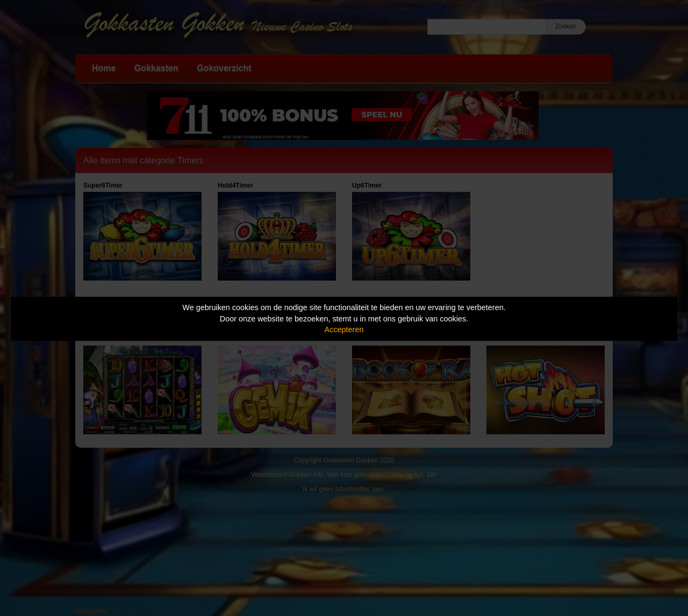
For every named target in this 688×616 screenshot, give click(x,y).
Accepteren (344, 330)
